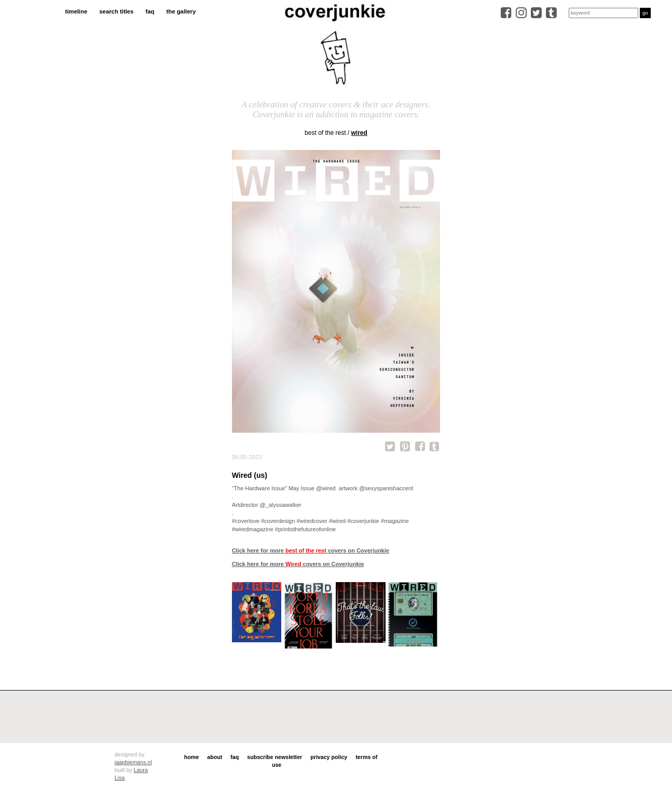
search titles (116, 11)
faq (150, 11)
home (191, 757)
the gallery (181, 11)
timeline (76, 11)
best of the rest (325, 133)
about (215, 757)
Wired (359, 133)
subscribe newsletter (275, 757)
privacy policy (329, 757)
